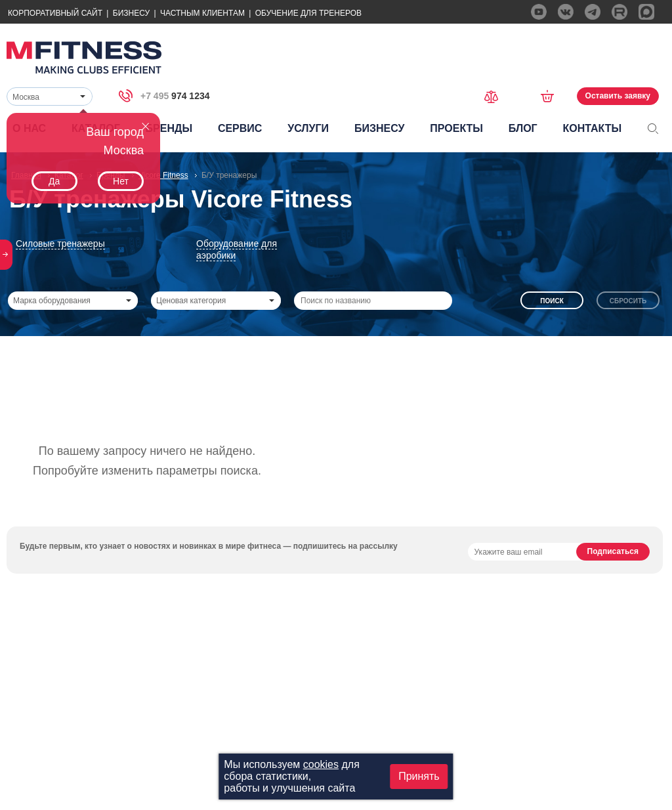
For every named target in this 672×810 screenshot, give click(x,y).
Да (54, 181)
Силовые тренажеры (60, 244)
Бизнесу (131, 13)
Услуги (308, 128)
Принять (419, 776)
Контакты (592, 128)
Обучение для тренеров (308, 13)
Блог (523, 128)
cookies (321, 764)
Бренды (169, 128)
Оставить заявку (618, 96)
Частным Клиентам (202, 13)
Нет (121, 181)
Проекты (456, 128)
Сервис (240, 128)
